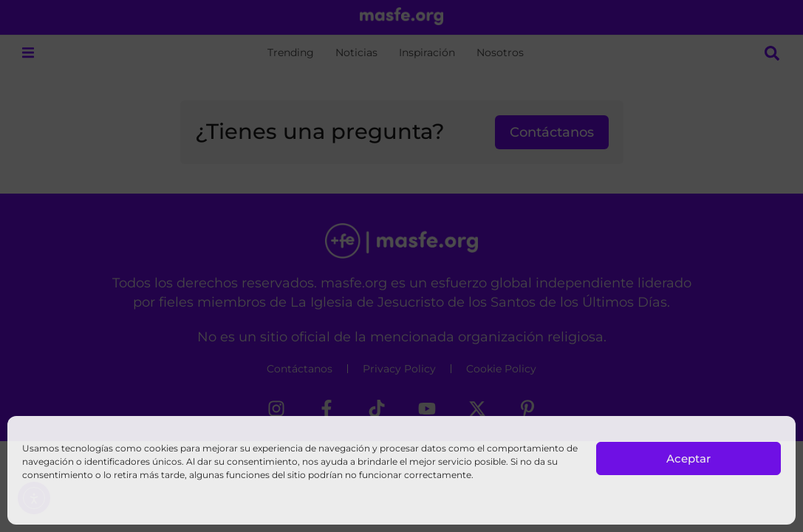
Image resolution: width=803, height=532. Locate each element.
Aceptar (688, 458)
